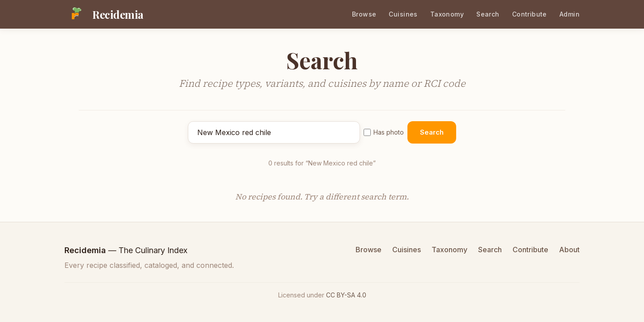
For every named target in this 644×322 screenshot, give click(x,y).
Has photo (384, 132)
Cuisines (403, 14)
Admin (570, 14)
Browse (364, 14)
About (569, 250)
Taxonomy (447, 14)
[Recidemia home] (104, 14)
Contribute (530, 14)
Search (488, 14)
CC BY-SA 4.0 (346, 295)
